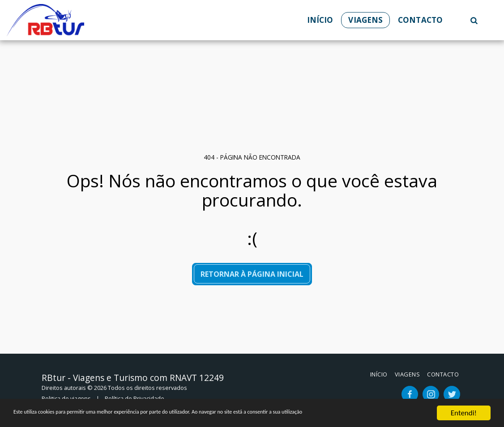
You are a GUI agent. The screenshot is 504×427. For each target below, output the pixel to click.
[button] (474, 20)
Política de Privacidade (135, 398)
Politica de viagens (66, 398)
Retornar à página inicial (252, 274)
